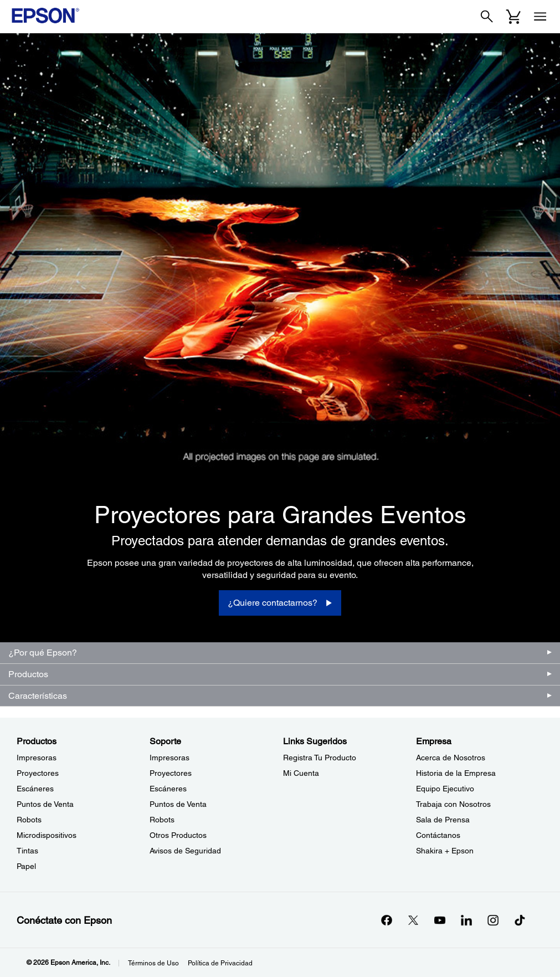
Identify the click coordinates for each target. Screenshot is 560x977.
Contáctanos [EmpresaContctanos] (438, 835)
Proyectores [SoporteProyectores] (171, 773)
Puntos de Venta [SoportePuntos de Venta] (178, 804)
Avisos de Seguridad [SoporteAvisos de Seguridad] (185, 851)
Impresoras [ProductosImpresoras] (37, 758)
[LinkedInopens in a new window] (466, 920)
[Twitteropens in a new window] (413, 920)
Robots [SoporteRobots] (162, 820)
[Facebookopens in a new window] (387, 920)
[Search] (487, 17)
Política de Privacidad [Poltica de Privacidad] (220, 963)
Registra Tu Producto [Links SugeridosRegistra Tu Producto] (320, 758)
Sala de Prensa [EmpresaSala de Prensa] (443, 820)
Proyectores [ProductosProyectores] (38, 773)
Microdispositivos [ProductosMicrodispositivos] (47, 835)
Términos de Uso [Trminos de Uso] (153, 963)
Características (38, 696)
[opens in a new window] (520, 920)
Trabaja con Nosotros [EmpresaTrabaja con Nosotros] (453, 804)
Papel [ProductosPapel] (26, 866)
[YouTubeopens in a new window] (440, 920)
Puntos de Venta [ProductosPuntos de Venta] (45, 804)
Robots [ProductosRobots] (29, 820)
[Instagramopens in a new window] (493, 920)
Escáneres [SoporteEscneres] (168, 789)
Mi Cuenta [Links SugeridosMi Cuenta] (301, 773)
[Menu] (540, 17)
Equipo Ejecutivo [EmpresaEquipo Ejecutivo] (445, 789)
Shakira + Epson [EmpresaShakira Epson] (445, 851)
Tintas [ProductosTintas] (27, 851)
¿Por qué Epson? (43, 653)
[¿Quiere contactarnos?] (280, 603)
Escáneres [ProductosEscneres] (35, 789)
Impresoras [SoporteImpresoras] (169, 758)
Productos (28, 674)
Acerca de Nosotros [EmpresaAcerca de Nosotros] (451, 758)
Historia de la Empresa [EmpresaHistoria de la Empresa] (456, 773)
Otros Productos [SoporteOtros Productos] (178, 835)
